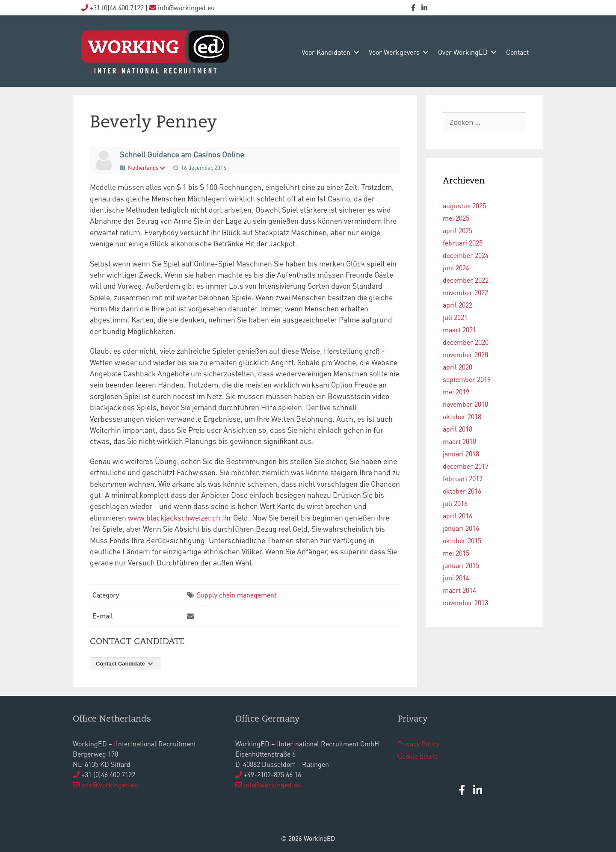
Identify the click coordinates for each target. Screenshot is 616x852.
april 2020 (458, 367)
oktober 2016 (462, 491)
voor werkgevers (394, 52)
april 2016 (458, 516)
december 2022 (466, 280)
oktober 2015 (462, 540)
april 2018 (458, 429)
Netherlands (147, 167)
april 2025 (458, 230)
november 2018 (465, 404)
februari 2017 (463, 478)
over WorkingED (463, 52)
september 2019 (467, 379)
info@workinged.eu (110, 785)
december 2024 (466, 255)
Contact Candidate (125, 664)
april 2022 (458, 305)
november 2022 (465, 292)
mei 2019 (456, 392)
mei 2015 (456, 553)
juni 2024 (456, 268)
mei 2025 (456, 218)
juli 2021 (455, 317)
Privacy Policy (419, 744)
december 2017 (466, 466)
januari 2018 (461, 454)
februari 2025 (463, 243)
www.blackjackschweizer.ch (174, 518)
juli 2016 (455, 503)
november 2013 (465, 602)
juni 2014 (456, 578)
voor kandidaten (326, 52)
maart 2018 (459, 441)
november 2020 (465, 354)
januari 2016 (461, 528)
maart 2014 (459, 590)
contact (517, 52)
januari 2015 (461, 565)
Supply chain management (237, 595)
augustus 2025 (464, 206)
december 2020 (466, 342)
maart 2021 (459, 330)
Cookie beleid (418, 756)
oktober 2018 (462, 416)
